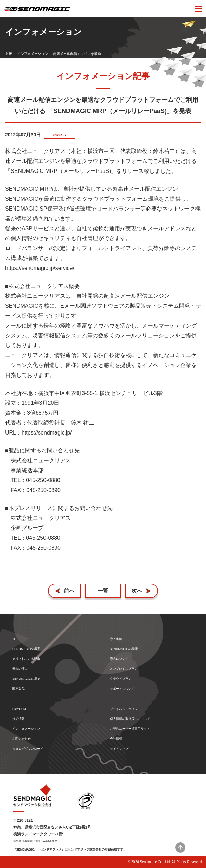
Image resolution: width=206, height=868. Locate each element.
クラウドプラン (121, 679)
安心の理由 (20, 669)
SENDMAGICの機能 (124, 649)
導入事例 (116, 639)
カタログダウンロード (28, 749)
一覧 (103, 591)
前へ (69, 591)
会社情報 (116, 739)
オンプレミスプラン (124, 669)
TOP (9, 54)
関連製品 (18, 689)
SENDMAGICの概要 (26, 649)
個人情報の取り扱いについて (130, 719)
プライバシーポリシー (125, 709)
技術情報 (18, 719)
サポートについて (122, 689)
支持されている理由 (26, 659)
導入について (119, 659)
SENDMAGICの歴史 (26, 679)
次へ (137, 591)
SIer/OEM (19, 709)
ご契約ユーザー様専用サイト (130, 729)
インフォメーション (33, 54)
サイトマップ (119, 749)
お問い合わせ (22, 739)
